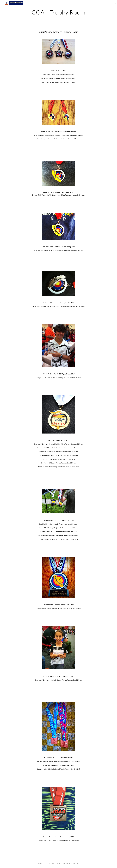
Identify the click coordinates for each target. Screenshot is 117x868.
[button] (2, 3)
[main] (58, 12)
